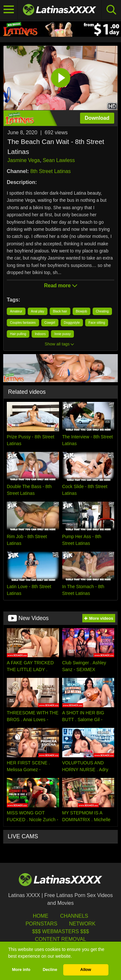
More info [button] (21, 970)
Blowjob (81, 311)
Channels (74, 916)
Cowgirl (50, 323)
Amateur (16, 311)
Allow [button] (86, 970)
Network (82, 924)
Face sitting (97, 323)
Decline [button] (50, 970)
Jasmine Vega (24, 160)
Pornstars (41, 924)
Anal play (38, 311)
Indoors (40, 334)
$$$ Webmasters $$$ (60, 931)
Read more (60, 286)
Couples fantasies (23, 323)
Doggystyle (72, 323)
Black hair (60, 311)
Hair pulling (18, 334)
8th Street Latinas (50, 171)
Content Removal (60, 939)
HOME (41, 916)
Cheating (102, 311)
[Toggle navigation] (9, 10)
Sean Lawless (59, 160)
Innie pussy (62, 334)
